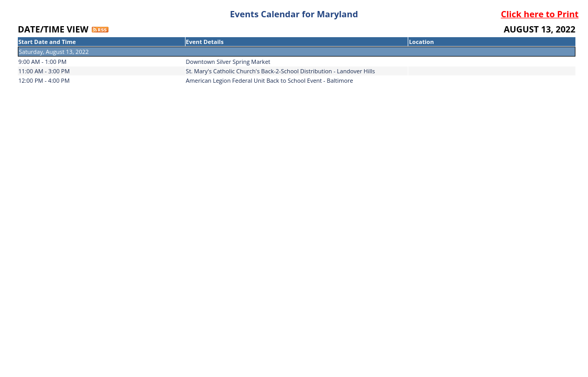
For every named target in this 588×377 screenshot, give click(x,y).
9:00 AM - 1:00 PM (42, 62)
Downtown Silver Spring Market (228, 62)
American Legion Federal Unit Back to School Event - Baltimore (270, 80)
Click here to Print (540, 14)
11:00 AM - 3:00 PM (44, 71)
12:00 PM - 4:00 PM (44, 80)
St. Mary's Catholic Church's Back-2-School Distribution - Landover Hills (281, 71)
